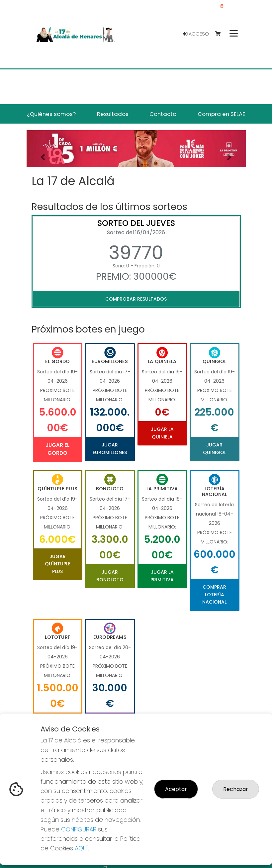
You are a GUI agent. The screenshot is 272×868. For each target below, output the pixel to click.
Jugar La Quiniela (162, 433)
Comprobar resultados (136, 299)
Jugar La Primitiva (162, 576)
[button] (43, 157)
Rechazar (236, 789)
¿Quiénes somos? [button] (51, 114)
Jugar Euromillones (110, 448)
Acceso (196, 34)
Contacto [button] (163, 114)
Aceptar (176, 789)
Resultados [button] (113, 114)
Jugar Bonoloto (110, 576)
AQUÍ (81, 848)
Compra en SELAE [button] (221, 114)
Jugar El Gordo (57, 449)
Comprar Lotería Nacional (214, 594)
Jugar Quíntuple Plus (58, 564)
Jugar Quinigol (215, 448)
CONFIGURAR (79, 829)
